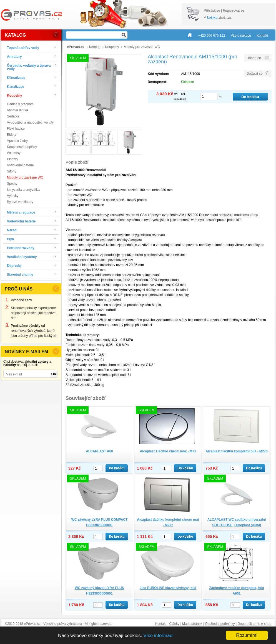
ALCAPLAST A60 (99, 451)
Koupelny (112, 47)
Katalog (95, 47)
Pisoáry (12, 159)
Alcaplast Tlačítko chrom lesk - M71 (168, 451)
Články (174, 624)
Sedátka (13, 116)
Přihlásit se (212, 11)
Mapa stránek (192, 624)
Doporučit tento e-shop (254, 624)
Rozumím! (247, 635)
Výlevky (13, 196)
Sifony (12, 171)
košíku (212, 17)
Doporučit (254, 58)
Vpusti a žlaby (17, 141)
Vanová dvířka (17, 110)
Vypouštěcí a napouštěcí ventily (30, 122)
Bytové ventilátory (20, 202)
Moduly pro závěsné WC (25, 177)
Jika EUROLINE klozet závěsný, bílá (168, 588)
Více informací (158, 636)
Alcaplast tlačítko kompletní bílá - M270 (236, 451)
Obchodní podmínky (220, 624)
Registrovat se (233, 11)
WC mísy (14, 153)
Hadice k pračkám (20, 104)
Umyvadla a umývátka (23, 190)
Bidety (12, 135)
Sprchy (12, 184)
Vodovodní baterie (20, 165)
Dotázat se (254, 74)
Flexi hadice (16, 129)
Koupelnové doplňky (22, 147)
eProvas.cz (76, 47)
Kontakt (161, 624)
